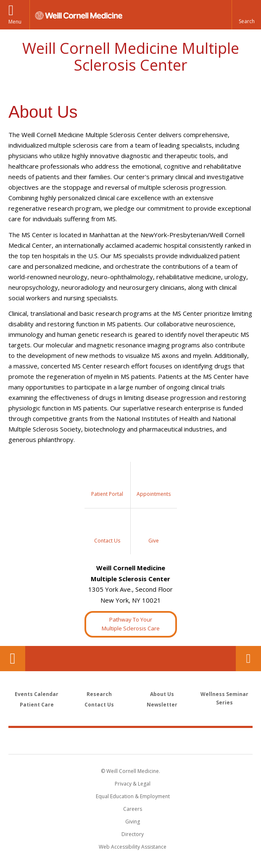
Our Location (13, 659)
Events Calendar (37, 694)
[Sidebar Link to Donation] (154, 531)
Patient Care (37, 705)
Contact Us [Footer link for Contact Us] (248, 659)
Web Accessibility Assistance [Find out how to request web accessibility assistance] (133, 847)
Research (99, 694)
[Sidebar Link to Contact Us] (108, 531)
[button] (246, 15)
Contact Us (99, 705)
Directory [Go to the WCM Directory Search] (133, 834)
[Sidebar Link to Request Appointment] (154, 485)
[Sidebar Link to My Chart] (108, 485)
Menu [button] (15, 22)
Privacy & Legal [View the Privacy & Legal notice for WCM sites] (133, 784)
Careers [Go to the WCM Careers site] (133, 809)
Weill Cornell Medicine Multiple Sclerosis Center (131, 57)
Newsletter (162, 705)
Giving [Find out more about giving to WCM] (133, 822)
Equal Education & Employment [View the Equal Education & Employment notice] (133, 796)
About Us (162, 694)
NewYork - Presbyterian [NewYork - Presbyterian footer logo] (188, 741)
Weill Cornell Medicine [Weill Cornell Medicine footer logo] (82, 741)
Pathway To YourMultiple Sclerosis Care (131, 624)
